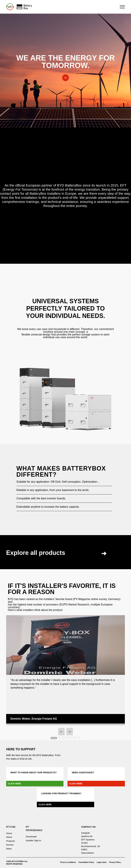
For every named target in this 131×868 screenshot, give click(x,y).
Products (10, 841)
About (9, 837)
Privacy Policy (115, 862)
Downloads (31, 837)
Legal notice (102, 862)
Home (9, 833)
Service (10, 845)
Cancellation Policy (86, 862)
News (9, 849)
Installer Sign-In (33, 840)
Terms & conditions (68, 862)
